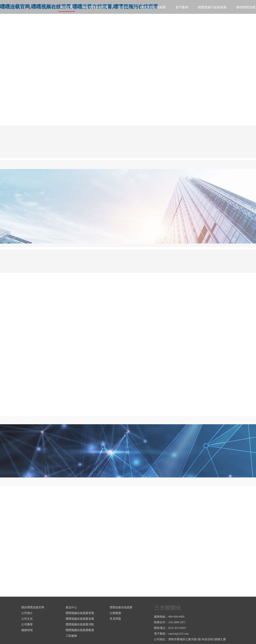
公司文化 (27, 619)
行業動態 (115, 613)
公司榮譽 (27, 624)
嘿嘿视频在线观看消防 (80, 624)
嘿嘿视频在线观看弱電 (80, 613)
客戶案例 (182, 7)
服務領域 (27, 630)
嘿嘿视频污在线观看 (212, 7)
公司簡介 (27, 613)
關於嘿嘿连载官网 (95, 7)
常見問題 (115, 619)
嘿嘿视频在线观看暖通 (80, 630)
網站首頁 (67, 7)
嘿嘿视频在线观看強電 (80, 619)
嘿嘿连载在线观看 (153, 7)
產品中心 (124, 7)
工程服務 (71, 636)
